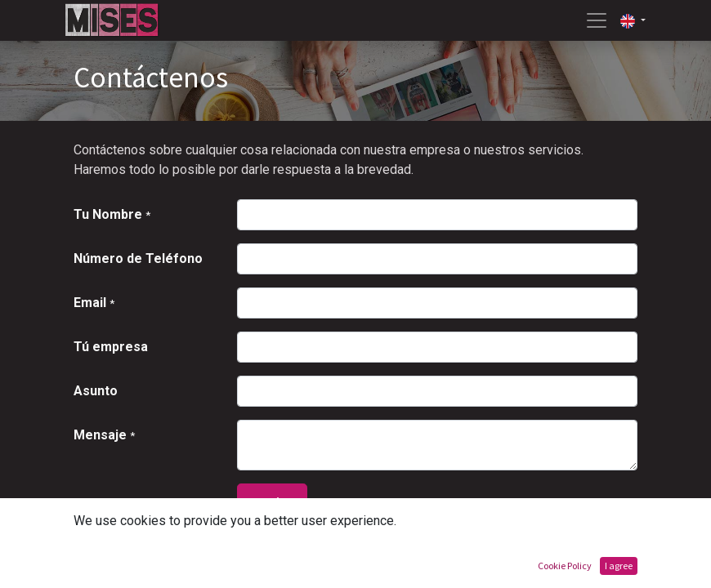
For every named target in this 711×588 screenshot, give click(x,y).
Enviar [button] (272, 503)
